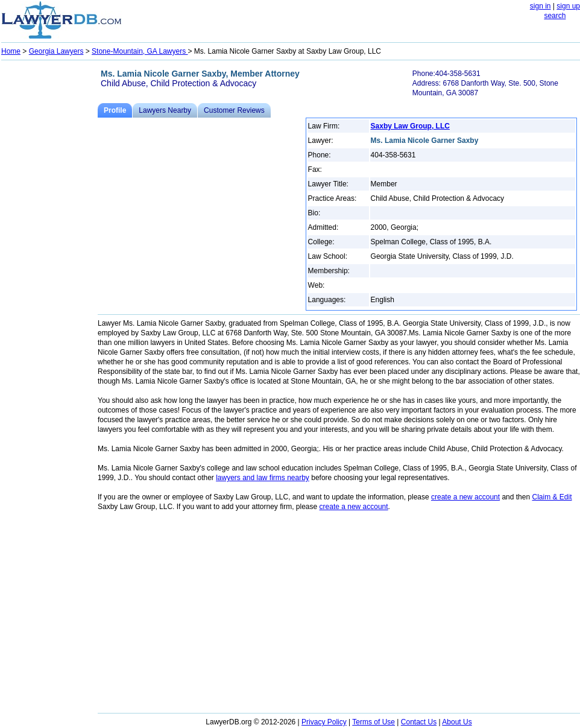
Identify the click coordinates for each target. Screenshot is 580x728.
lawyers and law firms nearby (263, 478)
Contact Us (419, 722)
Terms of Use (374, 722)
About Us (457, 722)
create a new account (465, 497)
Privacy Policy (324, 722)
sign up (568, 6)
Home (11, 51)
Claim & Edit (552, 497)
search (555, 16)
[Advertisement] (49, 245)
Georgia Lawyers (56, 51)
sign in (541, 6)
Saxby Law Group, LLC (410, 126)
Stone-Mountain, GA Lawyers (140, 51)
